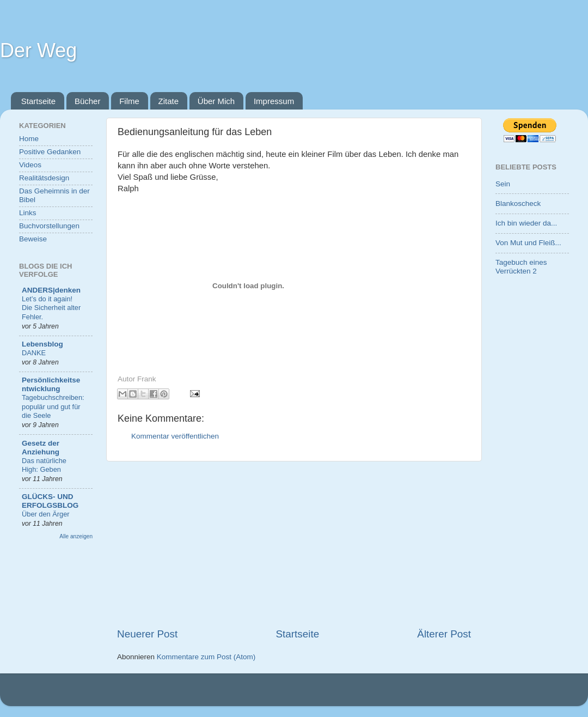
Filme (129, 101)
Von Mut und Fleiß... (528, 243)
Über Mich (216, 101)
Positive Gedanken (50, 152)
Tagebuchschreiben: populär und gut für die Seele (53, 406)
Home (29, 139)
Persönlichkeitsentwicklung (51, 384)
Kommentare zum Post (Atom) (206, 657)
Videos (30, 165)
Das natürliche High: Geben (44, 465)
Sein (503, 184)
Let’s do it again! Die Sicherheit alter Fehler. (51, 308)
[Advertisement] (294, 544)
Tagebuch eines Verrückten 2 (521, 267)
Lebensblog (42, 344)
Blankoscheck (518, 203)
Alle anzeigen (76, 536)
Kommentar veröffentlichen (175, 436)
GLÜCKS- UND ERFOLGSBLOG (50, 501)
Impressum (274, 101)
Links (28, 213)
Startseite (38, 101)
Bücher (88, 101)
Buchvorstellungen (49, 226)
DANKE (34, 353)
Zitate (169, 101)
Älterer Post (444, 634)
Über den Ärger (46, 514)
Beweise (33, 239)
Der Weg (38, 50)
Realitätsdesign (44, 178)
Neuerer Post (147, 634)
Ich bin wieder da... (526, 223)
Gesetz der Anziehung (41, 448)
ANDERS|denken (51, 290)
